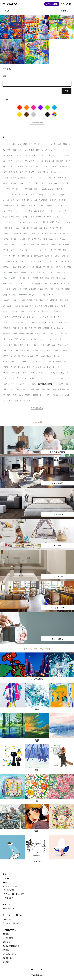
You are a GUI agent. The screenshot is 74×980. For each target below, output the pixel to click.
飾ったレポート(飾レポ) (11, 923)
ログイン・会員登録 (52, 4)
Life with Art (7, 919)
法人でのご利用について (11, 946)
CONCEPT (6, 878)
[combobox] (65, 11)
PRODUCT (6, 882)
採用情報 (6, 962)
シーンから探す (9, 890)
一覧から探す (8, 898)
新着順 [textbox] (63, 11)
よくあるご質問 (8, 938)
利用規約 (6, 950)
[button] (37, 123)
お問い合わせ (7, 942)
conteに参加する (8, 909)
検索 (66, 91)
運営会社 (6, 934)
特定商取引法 (7, 958)
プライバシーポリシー (10, 954)
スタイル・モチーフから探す (14, 894)
